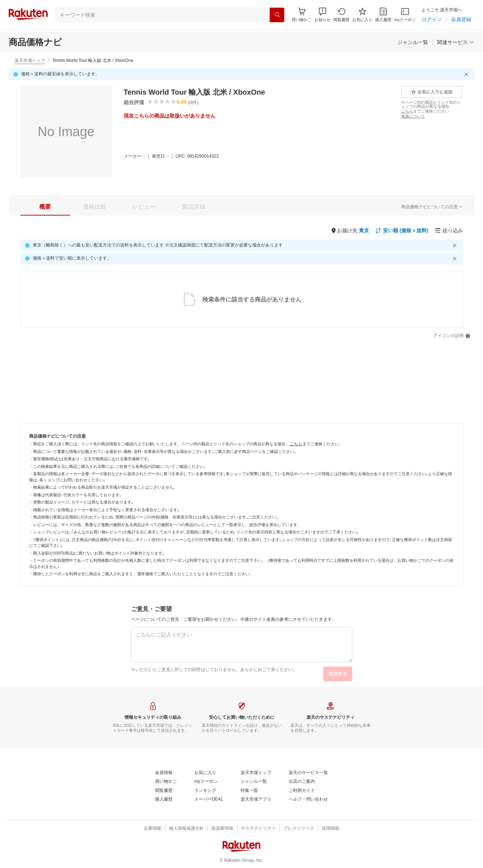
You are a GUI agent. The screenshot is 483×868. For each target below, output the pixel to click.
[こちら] (407, 111)
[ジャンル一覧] (413, 42)
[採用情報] (330, 829)
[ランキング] (205, 791)
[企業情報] (153, 829)
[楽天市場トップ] (256, 773)
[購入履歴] (383, 15)
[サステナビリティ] (258, 829)
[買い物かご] (166, 782)
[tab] (45, 207)
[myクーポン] (405, 15)
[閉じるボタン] (467, 74)
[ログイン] (432, 19)
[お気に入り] (362, 15)
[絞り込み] (449, 230)
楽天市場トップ (30, 60)
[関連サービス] (456, 42)
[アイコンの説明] (452, 336)
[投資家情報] (222, 829)
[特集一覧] (249, 791)
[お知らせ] (322, 15)
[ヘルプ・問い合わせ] (308, 800)
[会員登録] (461, 19)
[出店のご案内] (302, 782)
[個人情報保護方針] (186, 829)
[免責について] (413, 116)
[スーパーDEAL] (209, 800)
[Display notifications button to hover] (302, 15)
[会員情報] (164, 773)
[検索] (277, 15)
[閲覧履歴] (341, 15)
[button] (322, 15)
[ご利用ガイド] (302, 791)
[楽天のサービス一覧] (308, 773)
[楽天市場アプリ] (256, 800)
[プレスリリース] (299, 829)
